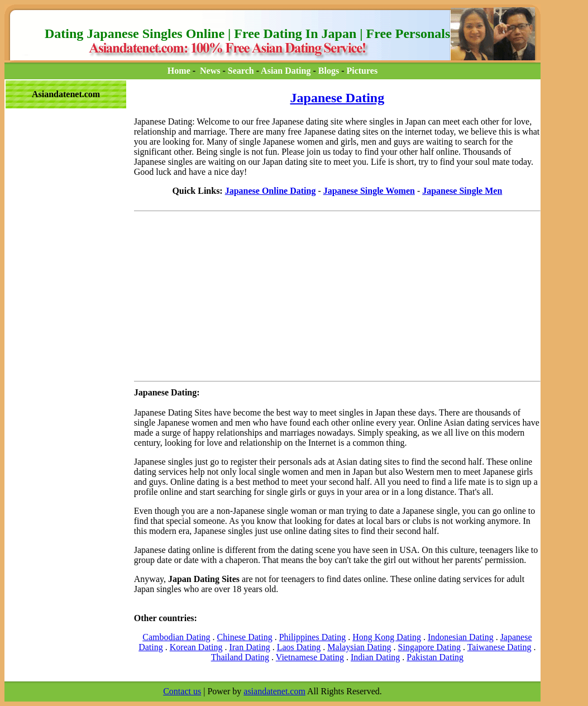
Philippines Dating (313, 637)
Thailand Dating (240, 657)
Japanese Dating (338, 98)
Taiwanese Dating (499, 647)
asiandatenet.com (274, 691)
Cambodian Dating (176, 637)
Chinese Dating (245, 637)
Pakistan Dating (435, 657)
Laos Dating (299, 647)
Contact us (182, 691)
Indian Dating (375, 657)
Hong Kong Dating (387, 637)
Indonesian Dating (461, 637)
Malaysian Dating (359, 647)
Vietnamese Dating (310, 657)
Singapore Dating (429, 647)
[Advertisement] (55, 135)
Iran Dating (249, 647)
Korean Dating (196, 647)
